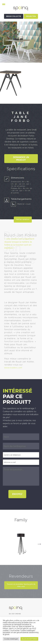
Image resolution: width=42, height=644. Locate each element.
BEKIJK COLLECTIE (14, 16)
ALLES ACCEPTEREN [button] (29, 639)
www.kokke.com (13, 368)
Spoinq (21, 10)
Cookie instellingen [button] (11, 639)
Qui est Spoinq (15, 614)
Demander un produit (21, 159)
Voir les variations (23, 219)
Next (39, 544)
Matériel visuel (24, 204)
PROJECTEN (31, 16)
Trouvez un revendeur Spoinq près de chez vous (21, 585)
